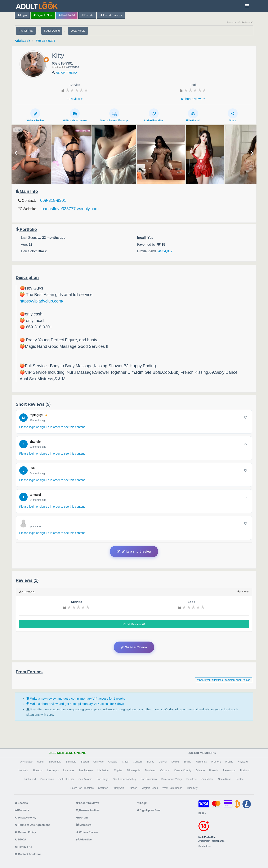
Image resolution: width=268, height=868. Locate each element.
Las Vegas (53, 770)
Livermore (69, 770)
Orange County (183, 770)
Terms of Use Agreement (32, 825)
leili (32, 468)
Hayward (243, 762)
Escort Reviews (111, 15)
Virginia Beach (150, 788)
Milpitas (118, 770)
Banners (22, 810)
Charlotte (99, 762)
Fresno (229, 762)
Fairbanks (201, 762)
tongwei (35, 495)
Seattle (240, 779)
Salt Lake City (66, 779)
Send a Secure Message (114, 115)
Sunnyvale (119, 788)
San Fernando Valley (125, 779)
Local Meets (78, 31)
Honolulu (24, 770)
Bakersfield (55, 762)
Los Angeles (86, 770)
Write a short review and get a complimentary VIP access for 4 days (75, 704)
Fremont (216, 762)
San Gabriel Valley (171, 779)
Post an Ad (67, 15)
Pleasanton (229, 770)
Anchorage (26, 762)
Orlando (200, 770)
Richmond (30, 779)
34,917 (165, 251)
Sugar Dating (52, 31)
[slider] (77, 90)
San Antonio (85, 779)
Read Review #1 (134, 624)
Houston (38, 770)
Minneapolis (134, 770)
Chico (125, 762)
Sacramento (47, 779)
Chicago (113, 762)
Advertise (84, 839)
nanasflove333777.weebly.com (70, 209)
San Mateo (207, 779)
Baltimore (71, 762)
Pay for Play (26, 31)
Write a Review (35, 115)
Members (84, 825)
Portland (245, 770)
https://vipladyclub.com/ (41, 301)
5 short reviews (193, 99)
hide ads (247, 22)
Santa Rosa (225, 779)
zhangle (35, 442)
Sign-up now (43, 15)
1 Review (75, 99)
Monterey (150, 770)
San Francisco (149, 779)
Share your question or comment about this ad (224, 680)
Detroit (175, 762)
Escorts (87, 15)
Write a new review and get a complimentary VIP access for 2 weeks (76, 698)
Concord (138, 762)
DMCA (20, 839)
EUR (202, 813)
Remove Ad (23, 847)
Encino (187, 762)
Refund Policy (25, 832)
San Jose (192, 779)
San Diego (103, 779)
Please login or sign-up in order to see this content (52, 427)
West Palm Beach (172, 788)
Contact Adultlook (28, 854)
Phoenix (214, 770)
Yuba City (192, 788)
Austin (41, 762)
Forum (82, 818)
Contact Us (205, 846)
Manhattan (103, 770)
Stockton (103, 788)
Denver (163, 762)
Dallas (151, 762)
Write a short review (75, 115)
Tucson (133, 788)
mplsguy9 (39, 415)
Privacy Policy (26, 818)
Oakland (165, 770)
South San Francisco (82, 788)
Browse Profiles (88, 810)
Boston (85, 762)
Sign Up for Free (149, 810)
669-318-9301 (45, 41)
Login (22, 15)
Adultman (27, 592)
